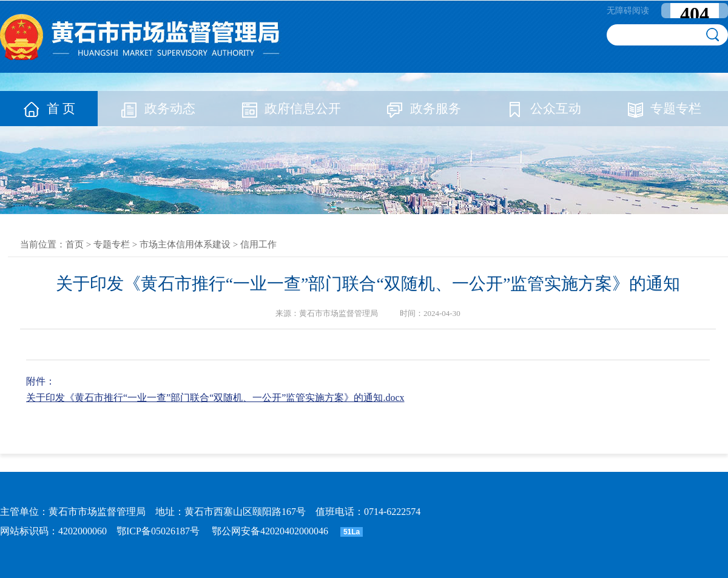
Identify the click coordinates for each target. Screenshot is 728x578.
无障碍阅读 (628, 11)
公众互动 (544, 109)
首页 (75, 244)
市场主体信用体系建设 (185, 244)
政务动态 (158, 109)
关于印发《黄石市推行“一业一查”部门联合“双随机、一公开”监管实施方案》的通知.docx (215, 398)
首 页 (49, 109)
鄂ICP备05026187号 (158, 531)
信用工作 (258, 244)
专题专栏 (664, 109)
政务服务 (423, 109)
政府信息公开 (291, 109)
